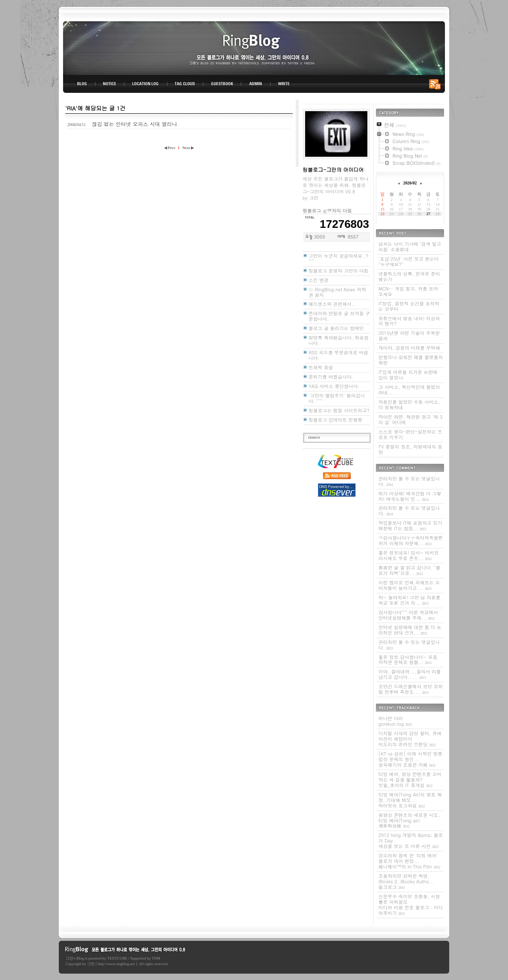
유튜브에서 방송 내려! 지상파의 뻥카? (409, 321)
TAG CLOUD (185, 84)
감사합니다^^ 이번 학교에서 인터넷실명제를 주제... (408, 615)
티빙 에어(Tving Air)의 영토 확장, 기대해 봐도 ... (410, 800)
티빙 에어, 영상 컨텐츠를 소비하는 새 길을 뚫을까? (410, 780)
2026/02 (410, 183)
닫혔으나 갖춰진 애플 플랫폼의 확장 (411, 360)
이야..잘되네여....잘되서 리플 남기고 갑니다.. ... (410, 674)
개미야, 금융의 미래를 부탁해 (409, 348)
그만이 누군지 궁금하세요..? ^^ (338, 259)
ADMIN (256, 84)
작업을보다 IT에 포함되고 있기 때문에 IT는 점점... (410, 526)
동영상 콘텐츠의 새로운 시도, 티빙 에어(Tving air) (409, 820)
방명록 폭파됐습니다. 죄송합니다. (339, 340)
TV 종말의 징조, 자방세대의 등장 (410, 449)
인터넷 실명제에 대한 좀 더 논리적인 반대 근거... (410, 630)
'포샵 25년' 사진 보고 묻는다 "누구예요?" (408, 262)
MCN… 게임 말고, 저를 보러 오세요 (408, 291)
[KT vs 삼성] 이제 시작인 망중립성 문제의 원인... (410, 759)
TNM (156, 958)
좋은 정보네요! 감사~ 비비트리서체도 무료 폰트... (409, 555)
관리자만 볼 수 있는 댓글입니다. (409, 481)
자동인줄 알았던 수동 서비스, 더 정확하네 (409, 405)
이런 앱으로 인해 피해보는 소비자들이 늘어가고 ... (409, 585)
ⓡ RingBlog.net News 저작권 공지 (337, 292)
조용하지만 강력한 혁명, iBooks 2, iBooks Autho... (406, 881)
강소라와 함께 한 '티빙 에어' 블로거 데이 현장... (409, 861)
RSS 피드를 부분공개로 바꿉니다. (338, 355)
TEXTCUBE (117, 958)
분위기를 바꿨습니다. (331, 377)
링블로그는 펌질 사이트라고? (339, 410)
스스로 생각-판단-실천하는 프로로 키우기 (410, 434)
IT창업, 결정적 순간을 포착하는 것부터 (409, 306)
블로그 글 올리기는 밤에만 (336, 328)
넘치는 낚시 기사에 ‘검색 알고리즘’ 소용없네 (410, 247)
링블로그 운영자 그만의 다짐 (338, 271)
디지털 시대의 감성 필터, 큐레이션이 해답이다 (410, 739)
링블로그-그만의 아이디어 (254, 47)
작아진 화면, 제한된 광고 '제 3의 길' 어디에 (410, 420)
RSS (436, 84)
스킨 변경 (319, 280)
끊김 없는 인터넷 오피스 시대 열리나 (134, 124)
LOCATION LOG (146, 84)
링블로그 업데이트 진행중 (335, 420)
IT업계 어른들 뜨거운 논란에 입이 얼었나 (408, 375)
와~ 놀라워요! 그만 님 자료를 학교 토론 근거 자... (409, 600)
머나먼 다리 (395, 721)
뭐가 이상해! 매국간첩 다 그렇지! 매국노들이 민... (410, 496)
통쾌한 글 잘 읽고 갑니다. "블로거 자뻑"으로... (409, 570)
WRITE (283, 84)
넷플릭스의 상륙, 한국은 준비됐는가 (409, 276)
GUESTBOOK (222, 84)
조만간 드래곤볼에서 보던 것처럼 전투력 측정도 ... (411, 689)
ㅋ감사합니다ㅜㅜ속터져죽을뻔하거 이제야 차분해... (411, 540)
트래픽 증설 (321, 367)
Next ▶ (188, 148)
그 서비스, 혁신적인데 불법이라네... (409, 390)
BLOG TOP (79, 84)
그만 (69, 958)
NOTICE (110, 84)
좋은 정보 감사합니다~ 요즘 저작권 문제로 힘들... (408, 660)
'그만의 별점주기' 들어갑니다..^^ (337, 398)
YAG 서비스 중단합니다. (334, 386)
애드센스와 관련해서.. (332, 304)
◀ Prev (170, 148)
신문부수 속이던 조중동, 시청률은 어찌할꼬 (411, 905)
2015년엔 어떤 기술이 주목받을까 (409, 336)
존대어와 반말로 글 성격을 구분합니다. (339, 316)
